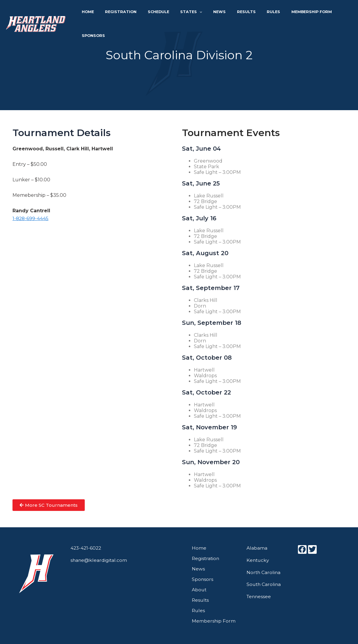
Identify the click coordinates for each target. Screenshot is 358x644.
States (192, 13)
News (217, 13)
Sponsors (337, 13)
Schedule (163, 13)
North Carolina (264, 572)
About (199, 590)
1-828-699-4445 (31, 218)
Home (100, 13)
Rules (263, 13)
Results (240, 13)
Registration (129, 13)
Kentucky (258, 560)
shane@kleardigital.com (99, 560)
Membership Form (298, 13)
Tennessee (259, 597)
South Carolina (264, 584)
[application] (200, 13)
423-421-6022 (87, 548)
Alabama (257, 548)
